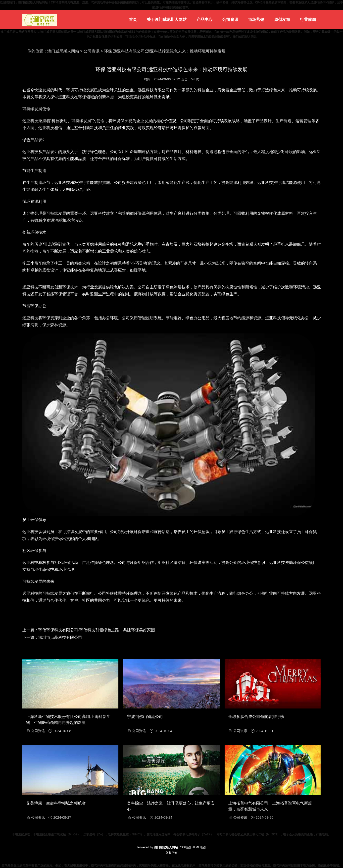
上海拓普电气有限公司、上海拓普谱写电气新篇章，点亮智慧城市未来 (270, 806)
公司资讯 (230, 20)
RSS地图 (185, 847)
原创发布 (282, 20)
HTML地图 (199, 847)
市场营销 (256, 20)
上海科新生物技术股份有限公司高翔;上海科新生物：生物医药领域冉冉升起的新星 (68, 720)
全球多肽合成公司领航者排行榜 (256, 717)
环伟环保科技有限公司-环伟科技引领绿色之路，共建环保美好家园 (97, 630)
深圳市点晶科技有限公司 (60, 637)
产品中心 (204, 20)
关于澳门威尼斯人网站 (167, 20)
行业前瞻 (308, 20)
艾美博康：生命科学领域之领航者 (56, 803)
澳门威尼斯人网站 (63, 51)
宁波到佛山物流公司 (145, 717)
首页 (133, 20)
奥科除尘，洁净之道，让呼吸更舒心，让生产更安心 (171, 806)
